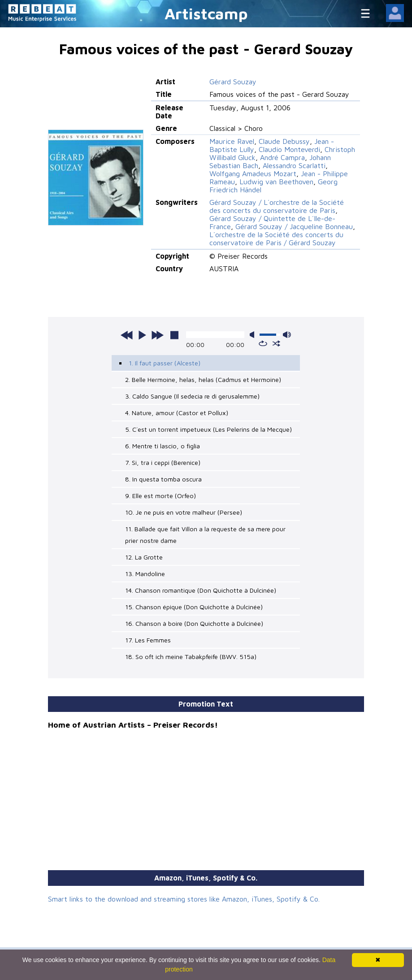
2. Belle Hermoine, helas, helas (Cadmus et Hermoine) (203, 379)
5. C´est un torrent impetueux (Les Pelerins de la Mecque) (208, 429)
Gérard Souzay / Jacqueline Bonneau (294, 226)
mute (254, 335)
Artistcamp (206, 13)
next (157, 335)
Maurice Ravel (232, 141)
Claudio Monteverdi (289, 149)
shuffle (276, 343)
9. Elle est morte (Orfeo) (160, 496)
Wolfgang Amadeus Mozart (253, 173)
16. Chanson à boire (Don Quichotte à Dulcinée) (194, 623)
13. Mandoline (145, 574)
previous (127, 335)
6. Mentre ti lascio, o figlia (163, 446)
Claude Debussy (284, 141)
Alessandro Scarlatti (294, 165)
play (142, 335)
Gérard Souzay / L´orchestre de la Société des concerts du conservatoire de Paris (277, 206)
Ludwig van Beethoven (276, 182)
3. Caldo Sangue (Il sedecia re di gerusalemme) (192, 396)
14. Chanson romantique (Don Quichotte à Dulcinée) (201, 590)
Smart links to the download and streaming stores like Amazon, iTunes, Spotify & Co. (184, 899)
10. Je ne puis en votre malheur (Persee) (184, 512)
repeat (263, 343)
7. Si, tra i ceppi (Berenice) (163, 462)
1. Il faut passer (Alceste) (165, 363)
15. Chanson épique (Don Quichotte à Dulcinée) (194, 607)
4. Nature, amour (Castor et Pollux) (177, 413)
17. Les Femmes (148, 640)
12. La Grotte (144, 557)
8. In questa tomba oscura (163, 479)
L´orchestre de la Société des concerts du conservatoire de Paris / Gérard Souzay (276, 238)
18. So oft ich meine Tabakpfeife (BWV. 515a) (191, 657)
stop (174, 335)
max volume (287, 335)
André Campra (282, 157)
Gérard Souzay (233, 82)
